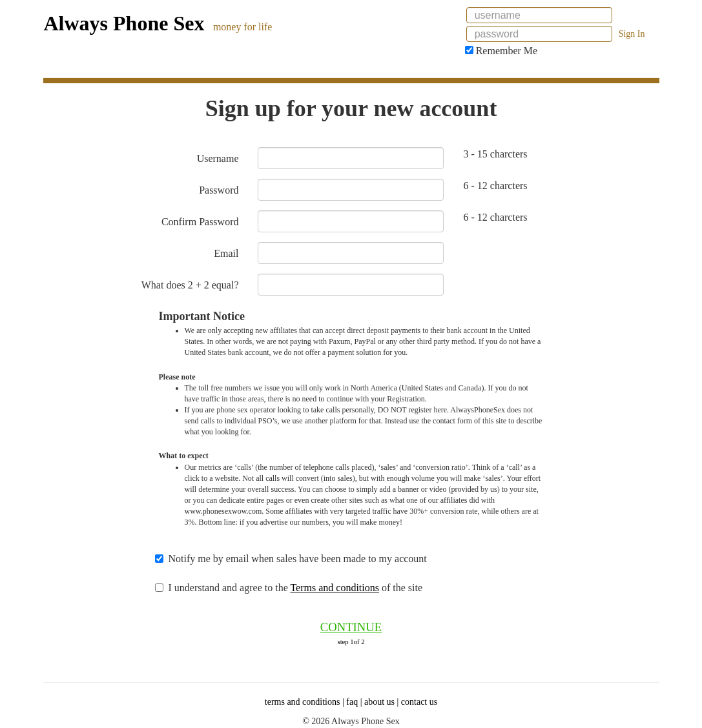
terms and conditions (303, 702)
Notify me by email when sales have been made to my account (297, 559)
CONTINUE (351, 627)
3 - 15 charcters (495, 154)
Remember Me (501, 51)
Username (218, 158)
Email (226, 253)
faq (352, 702)
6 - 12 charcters (495, 186)
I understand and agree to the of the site (295, 588)
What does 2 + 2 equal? (190, 285)
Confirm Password (200, 222)
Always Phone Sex (124, 23)
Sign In (632, 34)
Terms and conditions (335, 588)
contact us (419, 702)
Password (219, 190)
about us (379, 702)
